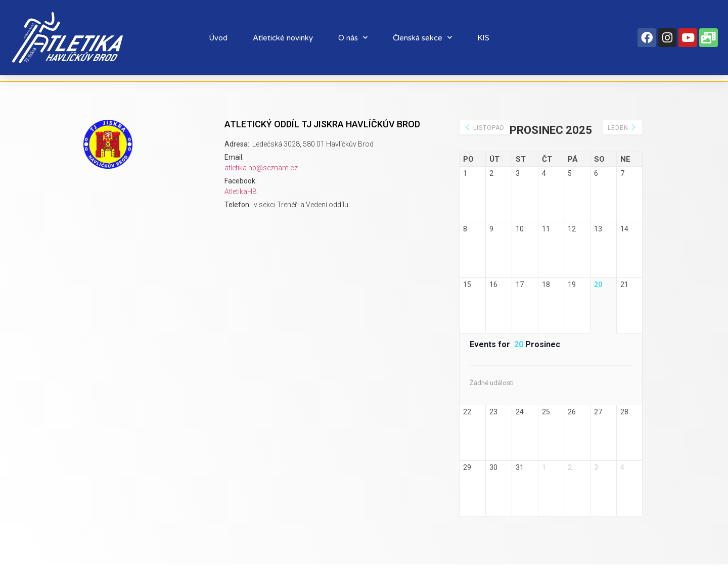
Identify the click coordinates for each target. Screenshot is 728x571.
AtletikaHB (241, 192)
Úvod (218, 38)
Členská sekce (422, 38)
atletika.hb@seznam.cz (261, 168)
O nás (353, 38)
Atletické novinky (283, 38)
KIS (483, 38)
